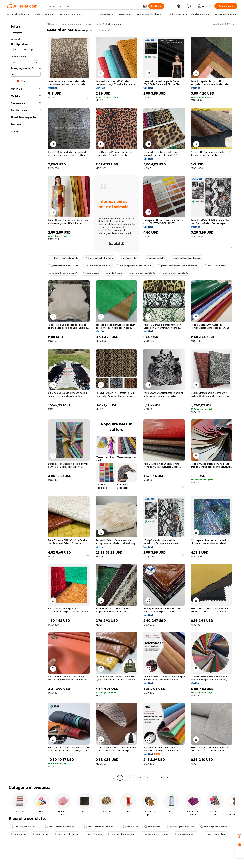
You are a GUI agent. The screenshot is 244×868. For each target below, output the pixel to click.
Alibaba (51, 24)
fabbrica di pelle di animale (63, 258)
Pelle (98, 24)
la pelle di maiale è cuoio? (63, 273)
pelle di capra (91, 273)
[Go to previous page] (113, 778)
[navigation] (26, 401)
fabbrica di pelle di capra (122, 834)
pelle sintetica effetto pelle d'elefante (178, 265)
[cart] (190, 7)
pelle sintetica (93, 834)
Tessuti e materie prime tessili (75, 24)
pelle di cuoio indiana (67, 834)
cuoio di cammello (214, 265)
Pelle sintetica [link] (113, 24)
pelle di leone (130, 827)
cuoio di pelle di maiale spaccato (134, 265)
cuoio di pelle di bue (186, 834)
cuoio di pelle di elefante (142, 273)
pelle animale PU (130, 258)
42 (161, 778)
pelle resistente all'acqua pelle (60, 827)
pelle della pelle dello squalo (187, 258)
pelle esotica (19, 834)
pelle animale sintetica (98, 265)
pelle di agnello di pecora (180, 827)
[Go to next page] (167, 778)
